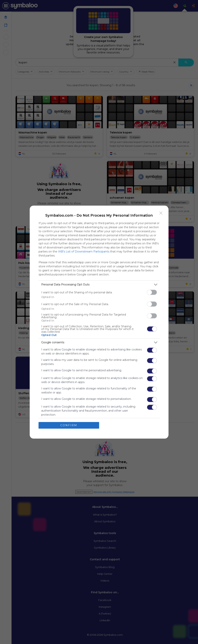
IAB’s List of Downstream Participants (84, 252)
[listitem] (99, 285)
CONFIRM (69, 425)
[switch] (152, 292)
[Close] (161, 213)
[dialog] (99, 322)
